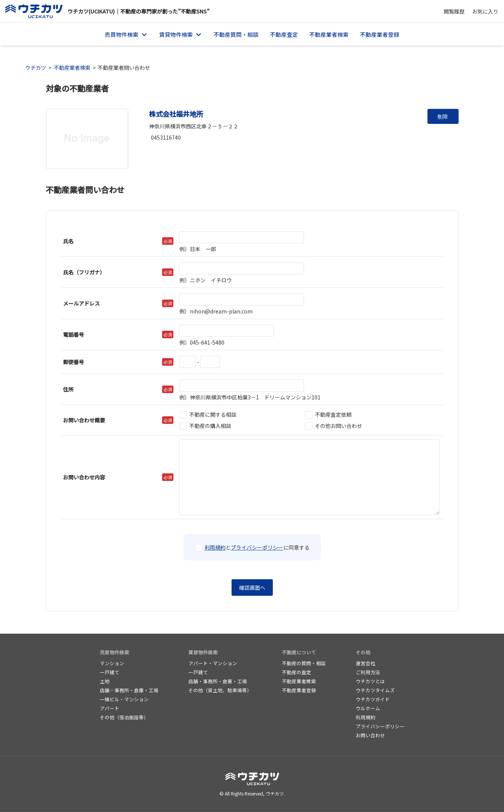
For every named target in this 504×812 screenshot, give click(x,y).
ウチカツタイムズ (375, 690)
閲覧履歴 (454, 11)
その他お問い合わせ (334, 426)
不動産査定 (284, 34)
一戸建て (110, 672)
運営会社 (366, 663)
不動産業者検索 (329, 34)
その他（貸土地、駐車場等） (220, 690)
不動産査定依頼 (328, 414)
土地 (105, 681)
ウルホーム (368, 708)
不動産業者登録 (380, 34)
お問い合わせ (370, 735)
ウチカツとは (370, 681)
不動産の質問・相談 (304, 663)
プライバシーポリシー (257, 547)
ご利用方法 (368, 672)
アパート (110, 708)
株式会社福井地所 (176, 114)
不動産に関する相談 (208, 414)
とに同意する (252, 547)
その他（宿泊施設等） (124, 717)
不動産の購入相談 (205, 426)
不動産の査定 (296, 672)
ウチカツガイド (373, 699)
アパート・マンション (213, 663)
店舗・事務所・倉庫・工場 (129, 690)
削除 (443, 116)
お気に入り (485, 11)
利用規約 (215, 547)
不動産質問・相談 (236, 34)
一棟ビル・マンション (124, 699)
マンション (112, 663)
